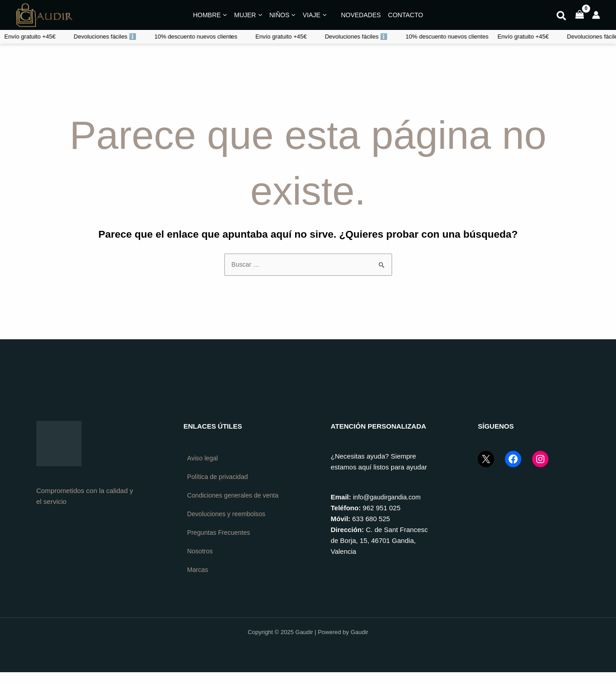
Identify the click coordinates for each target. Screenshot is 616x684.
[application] (224, 15)
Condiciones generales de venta (226, 501)
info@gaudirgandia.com (389, 497)
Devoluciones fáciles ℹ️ (188, 37)
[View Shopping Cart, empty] (580, 15)
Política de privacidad (220, 478)
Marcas (198, 581)
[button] (562, 17)
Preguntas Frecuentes (221, 543)
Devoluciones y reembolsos (229, 524)
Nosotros (201, 562)
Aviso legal (204, 459)
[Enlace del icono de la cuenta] (596, 15)
